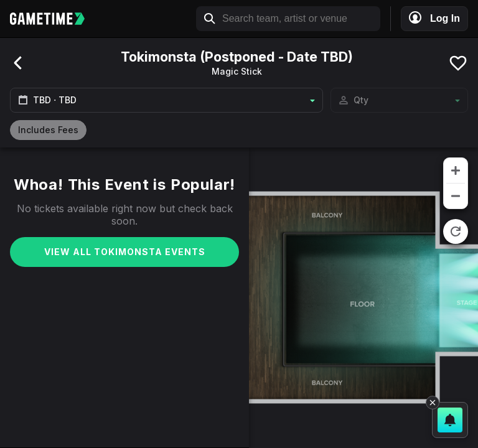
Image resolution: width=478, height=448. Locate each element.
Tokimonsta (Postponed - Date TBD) (237, 57)
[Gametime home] (54, 19)
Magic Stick (237, 71)
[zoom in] (456, 170)
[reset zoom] (456, 231)
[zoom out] (456, 196)
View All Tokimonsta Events (125, 252)
